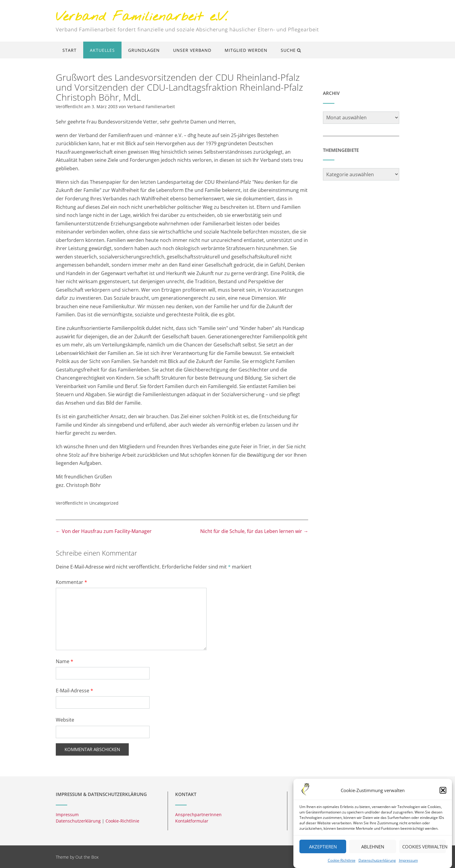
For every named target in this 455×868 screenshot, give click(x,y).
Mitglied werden (246, 50)
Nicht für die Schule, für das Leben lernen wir (254, 531)
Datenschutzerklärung (377, 861)
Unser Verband (192, 50)
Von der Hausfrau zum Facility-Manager (104, 531)
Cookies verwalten (424, 847)
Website (65, 720)
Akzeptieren (323, 847)
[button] (443, 791)
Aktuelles (102, 50)
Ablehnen (373, 847)
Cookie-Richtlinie (342, 861)
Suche (291, 50)
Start (70, 50)
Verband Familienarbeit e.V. (141, 17)
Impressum (408, 861)
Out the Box (87, 857)
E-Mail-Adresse (74, 691)
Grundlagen (144, 50)
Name (65, 661)
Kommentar (71, 582)
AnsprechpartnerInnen (198, 815)
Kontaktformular (192, 821)
